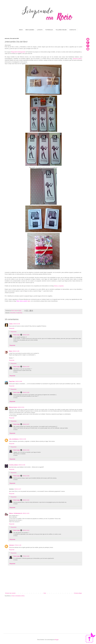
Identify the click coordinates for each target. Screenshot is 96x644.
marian (11, 324)
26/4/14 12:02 (26, 500)
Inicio (45, 593)
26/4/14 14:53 (26, 513)
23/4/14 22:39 (16, 324)
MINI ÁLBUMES (30, 30)
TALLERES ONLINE (61, 30)
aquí (29, 301)
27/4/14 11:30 (18, 545)
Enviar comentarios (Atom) (18, 596)
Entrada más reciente (10, 593)
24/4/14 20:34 (21, 407)
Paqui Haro (12, 381)
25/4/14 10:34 (26, 335)
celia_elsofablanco (14, 439)
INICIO (21, 30)
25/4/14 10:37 (26, 424)
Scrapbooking (19, 313)
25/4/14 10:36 (26, 392)
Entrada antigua (78, 593)
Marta (11, 351)
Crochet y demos (13, 465)
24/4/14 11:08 (16, 351)
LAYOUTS (40, 30)
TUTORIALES (49, 30)
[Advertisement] (43, 612)
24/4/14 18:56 (19, 381)
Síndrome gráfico (77, 59)
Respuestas (14, 332)
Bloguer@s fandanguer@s (18, 52)
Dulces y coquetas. (59, 286)
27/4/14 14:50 (26, 556)
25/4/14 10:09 (23, 439)
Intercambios (13, 313)
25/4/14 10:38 (26, 450)
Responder (12, 328)
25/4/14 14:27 (18, 489)
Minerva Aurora (13, 407)
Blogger (57, 640)
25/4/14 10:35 (26, 367)
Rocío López (17, 335)
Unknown (12, 545)
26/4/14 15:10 (26, 530)
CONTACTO (73, 30)
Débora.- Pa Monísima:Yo (16, 513)
